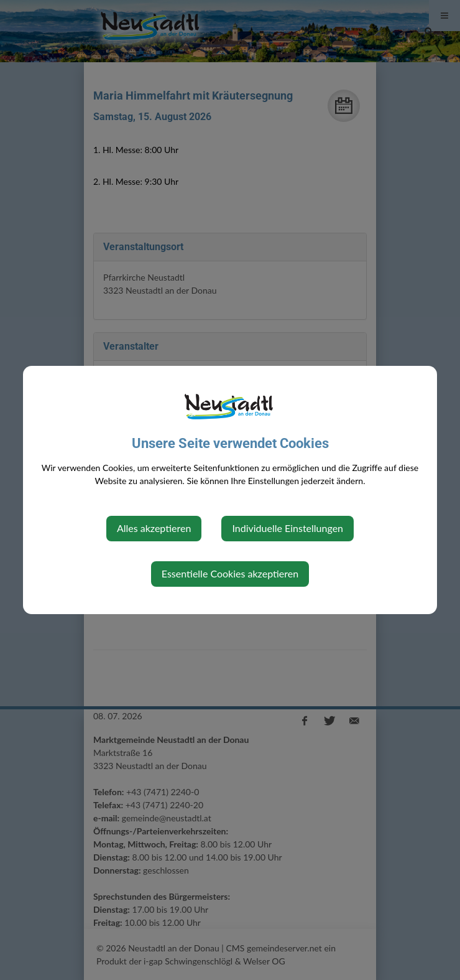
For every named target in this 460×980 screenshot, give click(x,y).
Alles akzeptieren (154, 528)
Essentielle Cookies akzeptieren (230, 573)
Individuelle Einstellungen (287, 528)
